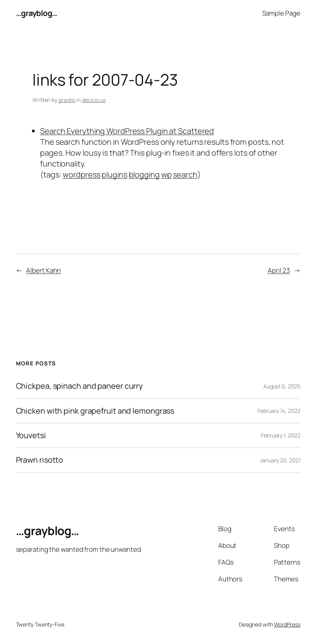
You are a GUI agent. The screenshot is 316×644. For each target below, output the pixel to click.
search (185, 175)
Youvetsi (31, 435)
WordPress (287, 624)
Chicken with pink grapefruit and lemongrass (95, 411)
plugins (114, 175)
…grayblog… (37, 13)
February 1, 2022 (281, 435)
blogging (144, 175)
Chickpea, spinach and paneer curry (80, 386)
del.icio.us (94, 100)
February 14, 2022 (279, 411)
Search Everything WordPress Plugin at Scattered (127, 131)
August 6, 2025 (282, 386)
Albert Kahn (43, 270)
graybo (67, 100)
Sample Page (281, 13)
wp (167, 175)
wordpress (81, 175)
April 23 (279, 270)
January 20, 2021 (280, 460)
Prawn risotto (40, 460)
